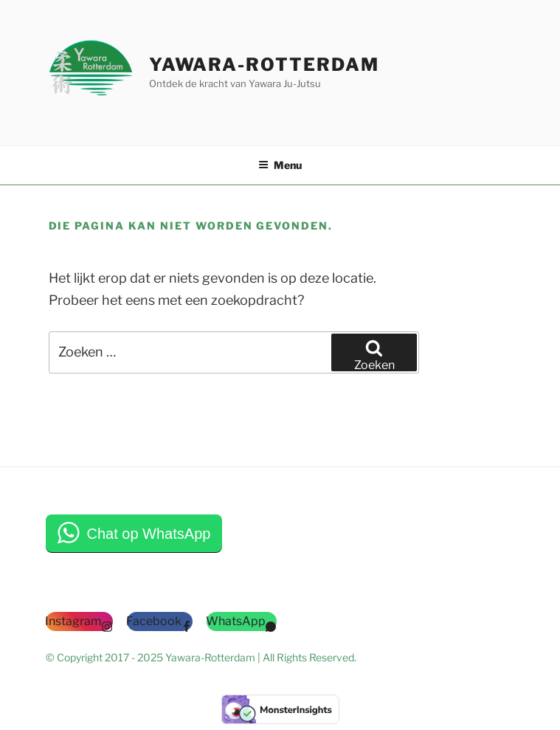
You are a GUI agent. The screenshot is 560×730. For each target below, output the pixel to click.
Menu (280, 165)
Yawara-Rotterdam (264, 65)
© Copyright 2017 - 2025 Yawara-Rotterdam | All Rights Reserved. (201, 657)
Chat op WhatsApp (149, 534)
